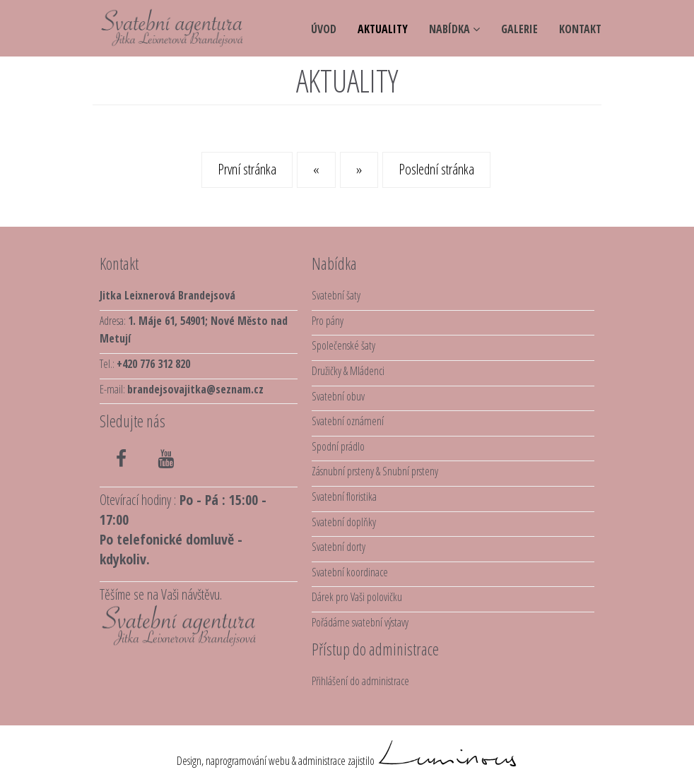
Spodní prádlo (338, 446)
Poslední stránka (436, 169)
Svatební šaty (336, 295)
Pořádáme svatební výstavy (360, 622)
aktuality (383, 29)
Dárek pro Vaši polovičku (357, 597)
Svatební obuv (338, 396)
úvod (324, 29)
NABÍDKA (454, 29)
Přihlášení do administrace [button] (360, 681)
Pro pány (328, 321)
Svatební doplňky (344, 522)
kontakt (580, 29)
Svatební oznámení (348, 421)
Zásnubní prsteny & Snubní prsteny (375, 471)
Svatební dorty (339, 547)
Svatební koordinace (350, 572)
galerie (519, 29)
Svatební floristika (344, 497)
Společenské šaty (343, 345)
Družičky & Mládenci (348, 371)
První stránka (247, 169)
